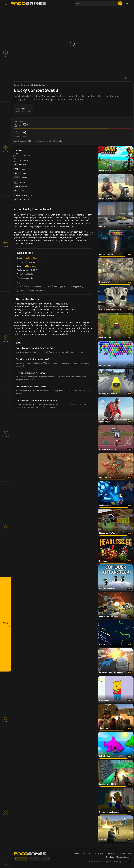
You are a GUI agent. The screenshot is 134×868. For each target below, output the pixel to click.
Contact (77, 853)
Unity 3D (22, 291)
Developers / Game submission (119, 857)
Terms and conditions (116, 853)
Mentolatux (31, 266)
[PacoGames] (30, 854)
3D (34, 258)
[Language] (129, 3)
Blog (130, 853)
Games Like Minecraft (34, 287)
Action (38, 258)
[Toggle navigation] (6, 4)
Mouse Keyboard (59, 287)
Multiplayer (28, 258)
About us (87, 853)
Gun (47, 287)
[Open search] (120, 3)
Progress (42, 291)
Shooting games (75, 287)
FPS (20, 287)
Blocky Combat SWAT (28, 215)
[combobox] (99, 3)
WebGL (32, 291)
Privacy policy (99, 853)
